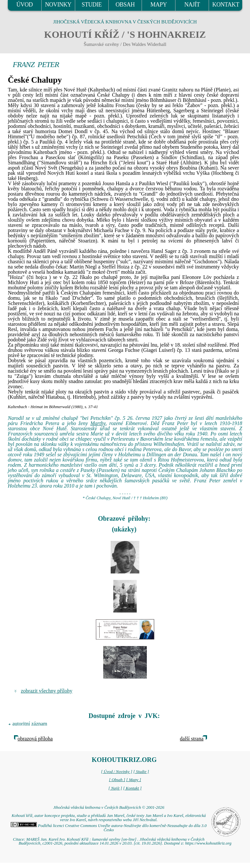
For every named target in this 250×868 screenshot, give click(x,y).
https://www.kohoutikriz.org (208, 843)
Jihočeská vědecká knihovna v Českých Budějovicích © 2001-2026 (109, 807)
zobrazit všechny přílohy (47, 691)
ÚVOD (24, 5)
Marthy (98, 423)
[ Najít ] (115, 788)
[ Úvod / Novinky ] (117, 772)
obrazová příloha (35, 739)
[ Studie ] (141, 772)
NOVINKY (58, 5)
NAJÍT (192, 5)
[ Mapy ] (134, 780)
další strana (192, 739)
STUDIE (92, 5)
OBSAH (125, 5)
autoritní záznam (30, 724)
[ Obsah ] (117, 780)
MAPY (159, 5)
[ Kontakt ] (132, 788)
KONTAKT (226, 5)
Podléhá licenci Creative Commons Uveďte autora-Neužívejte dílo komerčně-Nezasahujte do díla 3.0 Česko (109, 828)
